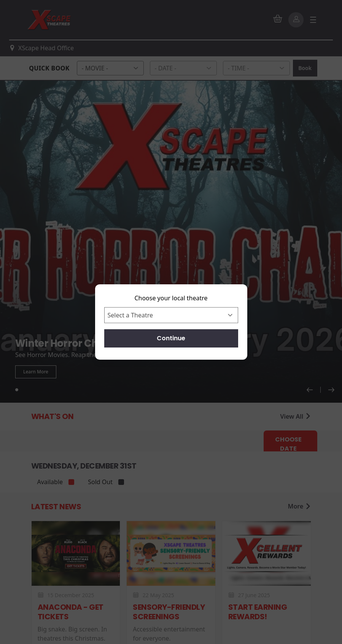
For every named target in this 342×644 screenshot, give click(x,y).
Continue (171, 338)
